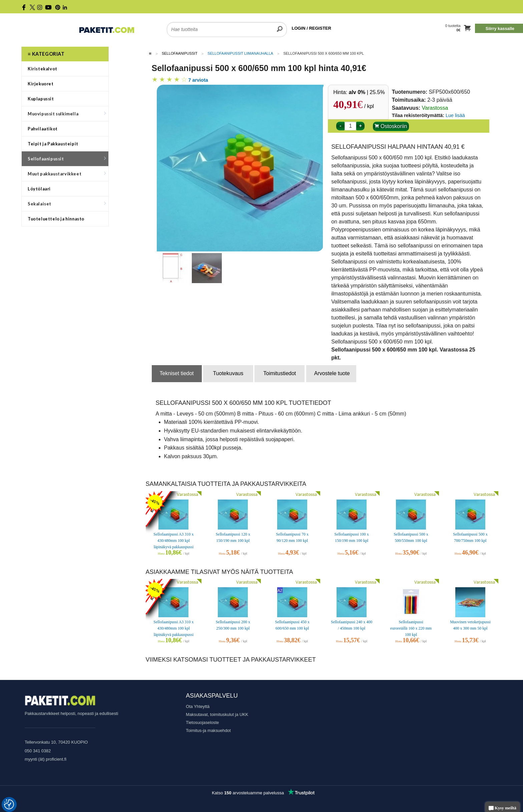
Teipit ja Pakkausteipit (53, 144)
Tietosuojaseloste (202, 722)
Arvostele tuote (332, 373)
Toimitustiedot (280, 373)
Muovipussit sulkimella (67, 114)
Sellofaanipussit (67, 159)
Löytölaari (39, 189)
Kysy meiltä (502, 808)
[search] (280, 25)
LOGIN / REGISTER (311, 28)
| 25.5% (367, 92)
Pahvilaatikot (43, 129)
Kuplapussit (41, 99)
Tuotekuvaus (228, 373)
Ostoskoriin (391, 126)
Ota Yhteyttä (198, 706)
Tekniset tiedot (177, 373)
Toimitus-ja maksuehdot (208, 730)
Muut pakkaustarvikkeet (67, 174)
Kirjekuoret (41, 84)
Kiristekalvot (43, 69)
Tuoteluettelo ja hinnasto (56, 219)
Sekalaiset (67, 204)
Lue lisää (455, 115)
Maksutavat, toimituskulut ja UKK (217, 714)
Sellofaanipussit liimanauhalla (240, 53)
